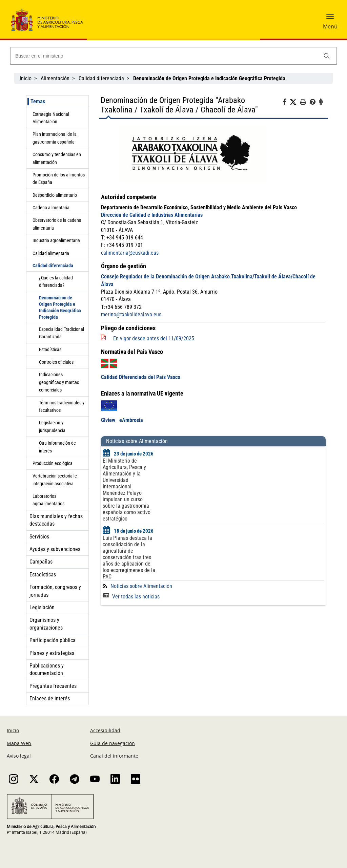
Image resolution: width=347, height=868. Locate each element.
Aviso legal (19, 756)
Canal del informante (114, 756)
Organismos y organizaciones (46, 624)
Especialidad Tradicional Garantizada (62, 333)
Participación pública (53, 640)
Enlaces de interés (50, 698)
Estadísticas (50, 350)
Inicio (26, 78)
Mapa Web (19, 743)
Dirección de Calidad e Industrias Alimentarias (152, 215)
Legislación (42, 607)
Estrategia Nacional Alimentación (51, 118)
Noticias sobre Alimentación (141, 586)
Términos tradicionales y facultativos (62, 406)
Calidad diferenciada (101, 78)
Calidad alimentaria (51, 253)
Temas (38, 101)
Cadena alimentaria (51, 208)
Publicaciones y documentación (47, 669)
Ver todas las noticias (131, 597)
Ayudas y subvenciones (55, 549)
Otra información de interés (57, 447)
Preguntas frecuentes (53, 686)
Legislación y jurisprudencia (52, 426)
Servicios (39, 537)
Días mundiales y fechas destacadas (56, 520)
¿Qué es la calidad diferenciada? (56, 281)
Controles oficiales (56, 362)
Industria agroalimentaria (56, 240)
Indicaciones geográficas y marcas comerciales (59, 382)
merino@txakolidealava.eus (131, 314)
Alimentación (55, 78)
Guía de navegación (113, 743)
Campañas (41, 562)
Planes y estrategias (52, 653)
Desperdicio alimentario (55, 195)
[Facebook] (286, 103)
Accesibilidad (105, 730)
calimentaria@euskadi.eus (130, 253)
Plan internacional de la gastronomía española (55, 138)
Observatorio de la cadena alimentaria (57, 224)
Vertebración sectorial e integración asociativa (55, 480)
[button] (330, 19)
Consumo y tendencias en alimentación (57, 158)
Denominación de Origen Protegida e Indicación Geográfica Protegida (60, 307)
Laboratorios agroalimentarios (48, 500)
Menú (330, 26)
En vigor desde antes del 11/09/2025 (154, 338)
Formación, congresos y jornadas (55, 591)
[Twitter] (295, 102)
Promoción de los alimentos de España (59, 178)
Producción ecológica (53, 463)
